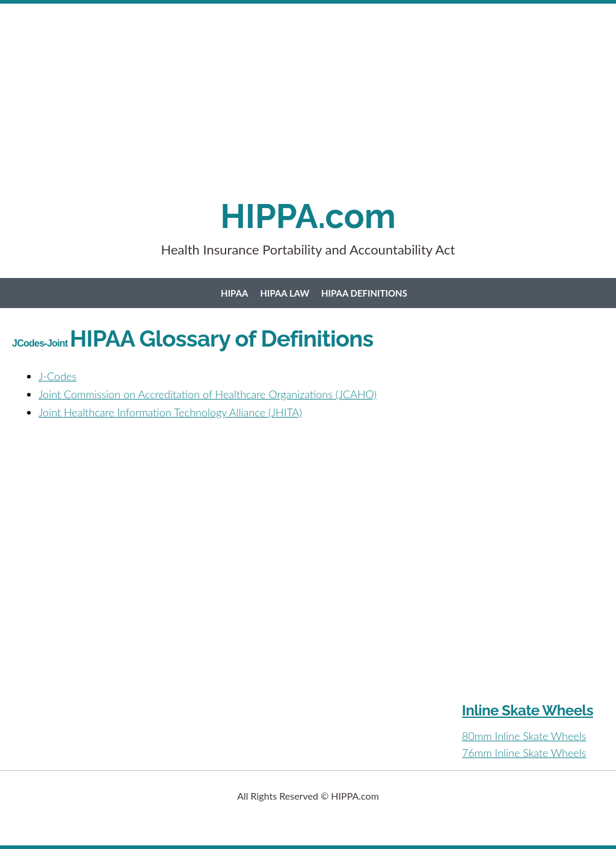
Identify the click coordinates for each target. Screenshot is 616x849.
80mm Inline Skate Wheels (524, 736)
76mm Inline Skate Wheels (524, 753)
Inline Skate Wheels (528, 710)
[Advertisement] (308, 112)
